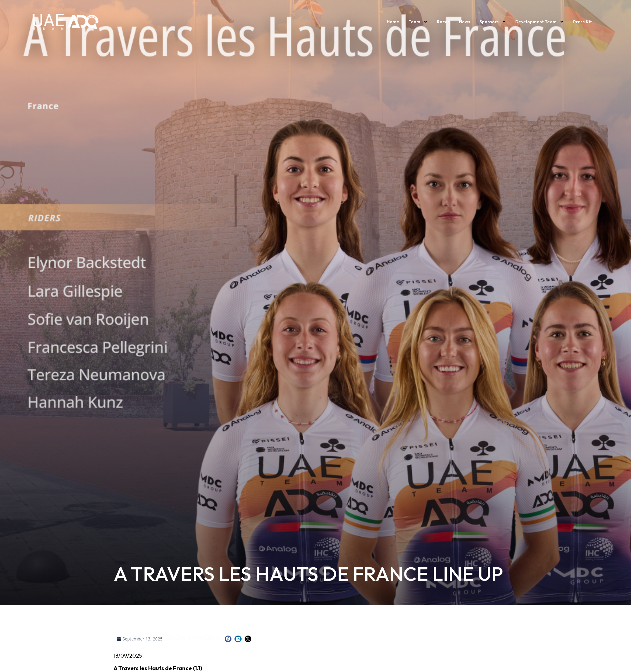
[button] (228, 639)
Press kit (582, 22)
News (465, 22)
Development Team (540, 22)
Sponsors (493, 22)
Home (393, 22)
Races (443, 22)
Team (418, 22)
